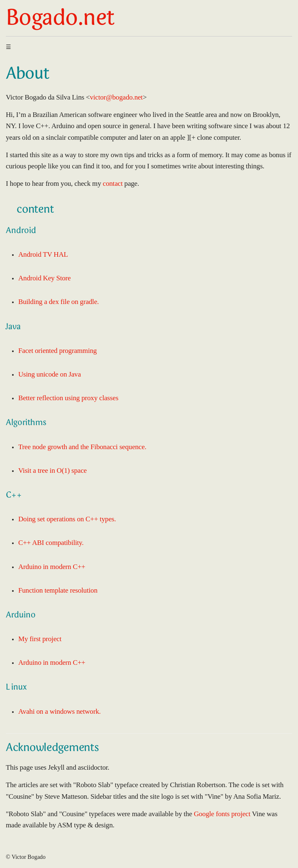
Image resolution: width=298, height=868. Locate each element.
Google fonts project (222, 814)
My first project (40, 639)
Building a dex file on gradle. (59, 302)
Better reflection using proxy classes (68, 398)
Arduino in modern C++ (52, 567)
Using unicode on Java (50, 374)
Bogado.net (60, 19)
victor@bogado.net (116, 97)
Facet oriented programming (57, 351)
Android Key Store (44, 278)
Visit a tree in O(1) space (53, 470)
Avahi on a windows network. (60, 711)
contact (113, 184)
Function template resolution (58, 590)
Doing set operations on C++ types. (67, 519)
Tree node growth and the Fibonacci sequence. (82, 447)
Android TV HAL (43, 254)
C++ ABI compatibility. (51, 543)
